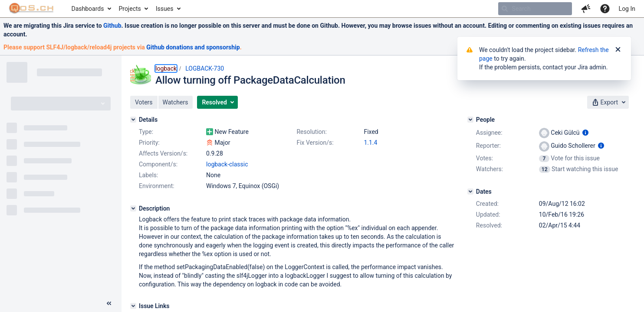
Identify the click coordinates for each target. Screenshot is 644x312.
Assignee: (489, 133)
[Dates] (470, 192)
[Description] (133, 208)
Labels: (148, 175)
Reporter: (488, 146)
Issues (165, 9)
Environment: (157, 186)
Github (112, 26)
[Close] (618, 50)
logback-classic (227, 164)
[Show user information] (585, 133)
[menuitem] (91, 9)
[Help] (605, 9)
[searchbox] (535, 9)
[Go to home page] (31, 9)
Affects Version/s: (163, 153)
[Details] (133, 120)
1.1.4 (370, 143)
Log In (627, 9)
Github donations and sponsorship (193, 47)
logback (166, 68)
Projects (130, 9)
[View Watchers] (545, 169)
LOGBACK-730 (205, 68)
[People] (470, 120)
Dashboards (88, 9)
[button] (586, 9)
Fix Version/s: (315, 143)
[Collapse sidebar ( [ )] (109, 303)
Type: (146, 132)
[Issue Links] (133, 306)
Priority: (149, 143)
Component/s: (158, 164)
